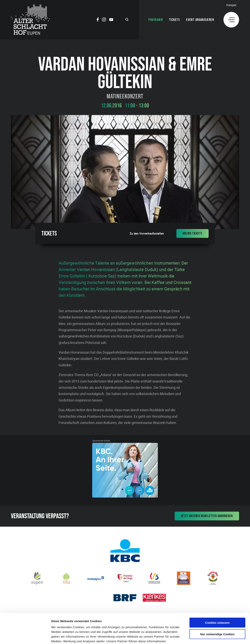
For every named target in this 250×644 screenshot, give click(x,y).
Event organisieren (200, 20)
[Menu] (231, 20)
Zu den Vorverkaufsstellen (147, 233)
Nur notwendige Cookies (217, 604)
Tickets (175, 20)
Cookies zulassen (217, 593)
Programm (156, 20)
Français (231, 5)
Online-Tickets (192, 233)
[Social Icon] (98, 20)
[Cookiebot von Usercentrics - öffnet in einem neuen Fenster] (25, 636)
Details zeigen (208, 636)
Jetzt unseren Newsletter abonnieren (207, 516)
